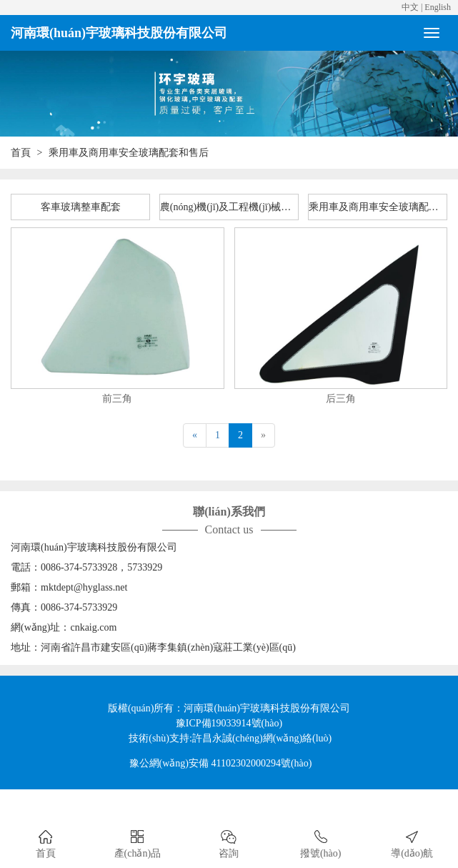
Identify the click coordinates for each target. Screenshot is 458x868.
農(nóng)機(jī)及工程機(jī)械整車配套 (229, 207)
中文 (410, 7)
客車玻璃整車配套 (81, 207)
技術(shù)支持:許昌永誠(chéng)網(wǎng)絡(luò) (230, 738)
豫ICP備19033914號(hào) (229, 723)
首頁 (21, 153)
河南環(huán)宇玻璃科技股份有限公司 (119, 33)
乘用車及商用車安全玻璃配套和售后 (378, 207)
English (438, 7)
